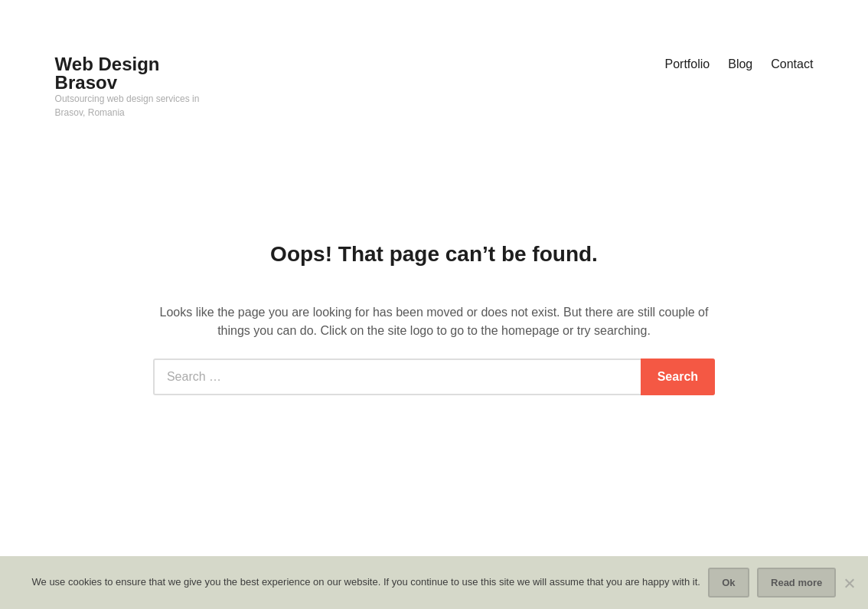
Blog (740, 64)
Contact (792, 64)
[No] (849, 583)
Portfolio (688, 64)
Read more (796, 583)
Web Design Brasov (108, 73)
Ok (728, 583)
